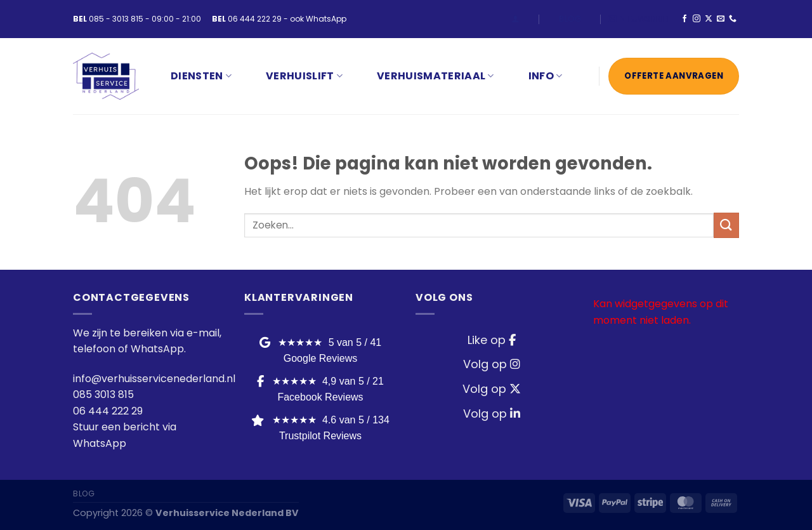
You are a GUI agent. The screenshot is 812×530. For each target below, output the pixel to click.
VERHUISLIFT (304, 76)
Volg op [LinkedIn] (492, 414)
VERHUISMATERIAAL (435, 76)
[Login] (515, 19)
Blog (570, 19)
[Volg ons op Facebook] (684, 19)
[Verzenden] (726, 225)
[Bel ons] (733, 19)
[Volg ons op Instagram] (697, 19)
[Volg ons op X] (709, 19)
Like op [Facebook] (492, 340)
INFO (546, 76)
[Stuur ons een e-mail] (721, 19)
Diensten (201, 76)
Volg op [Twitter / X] (492, 389)
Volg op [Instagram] (492, 364)
